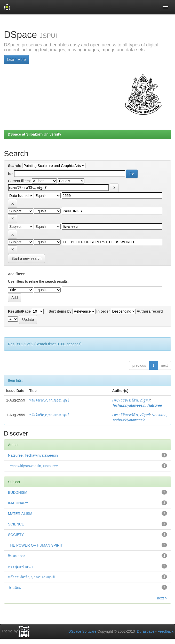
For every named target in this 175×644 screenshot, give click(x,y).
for (10, 174)
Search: (15, 166)
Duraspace (146, 631)
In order (103, 311)
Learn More (17, 60)
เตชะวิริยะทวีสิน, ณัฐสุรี (131, 400)
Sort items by (60, 311)
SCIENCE (16, 524)
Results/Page (19, 311)
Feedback (166, 631)
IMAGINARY (18, 503)
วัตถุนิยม (15, 588)
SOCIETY (16, 535)
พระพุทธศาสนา (20, 566)
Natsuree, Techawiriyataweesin (33, 455)
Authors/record (150, 311)
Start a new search (26, 258)
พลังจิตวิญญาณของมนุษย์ (49, 400)
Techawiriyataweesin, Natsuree (137, 405)
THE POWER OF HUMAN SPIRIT (35, 545)
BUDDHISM (18, 492)
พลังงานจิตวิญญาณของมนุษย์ (31, 577)
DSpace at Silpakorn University (34, 134)
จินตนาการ (17, 556)
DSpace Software (82, 631)
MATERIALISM (20, 514)
